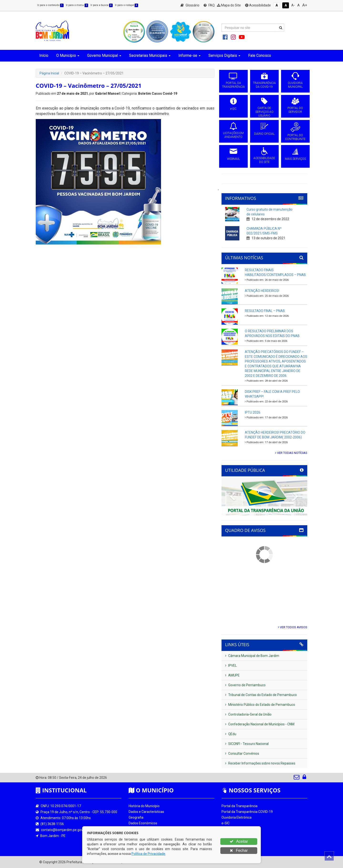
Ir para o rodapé (127, 5)
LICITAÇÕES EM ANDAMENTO (233, 135)
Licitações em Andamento (241, 835)
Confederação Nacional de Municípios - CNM (260, 724)
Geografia (136, 817)
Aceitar (239, 841)
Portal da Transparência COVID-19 (247, 812)
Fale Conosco (260, 55)
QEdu (231, 734)
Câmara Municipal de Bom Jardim (252, 656)
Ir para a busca (102, 5)
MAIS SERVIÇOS (295, 159)
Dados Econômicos (143, 823)
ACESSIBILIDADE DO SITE (264, 160)
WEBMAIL (233, 159)
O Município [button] (68, 55)
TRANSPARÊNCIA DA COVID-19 (264, 85)
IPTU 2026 (253, 412)
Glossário (190, 5)
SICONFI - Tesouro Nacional (247, 744)
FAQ (209, 5)
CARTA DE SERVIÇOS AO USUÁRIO (264, 112)
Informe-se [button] (189, 55)
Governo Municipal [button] (104, 55)
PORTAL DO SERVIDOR (295, 110)
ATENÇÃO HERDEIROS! (262, 291)
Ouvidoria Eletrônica (237, 817)
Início (44, 55)
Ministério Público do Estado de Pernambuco (260, 705)
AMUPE (232, 675)
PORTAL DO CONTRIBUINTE (295, 137)
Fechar (239, 850)
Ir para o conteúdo (50, 5)
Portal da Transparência (240, 806)
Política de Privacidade (148, 854)
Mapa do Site (229, 5)
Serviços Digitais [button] (224, 55)
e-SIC (233, 109)
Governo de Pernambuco (245, 685)
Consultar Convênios (242, 754)
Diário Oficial (231, 840)
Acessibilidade (258, 5)
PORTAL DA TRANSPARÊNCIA (233, 85)
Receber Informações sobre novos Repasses (260, 763)
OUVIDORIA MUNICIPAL (295, 85)
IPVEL (231, 665)
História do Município (144, 806)
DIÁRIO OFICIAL (264, 134)
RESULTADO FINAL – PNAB (265, 311)
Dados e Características (146, 812)
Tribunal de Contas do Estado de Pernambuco (261, 695)
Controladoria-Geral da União (248, 714)
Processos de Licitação (239, 829)
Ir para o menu (77, 5)
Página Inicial (49, 73)
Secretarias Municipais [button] (150, 55)
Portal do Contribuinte (238, 846)
